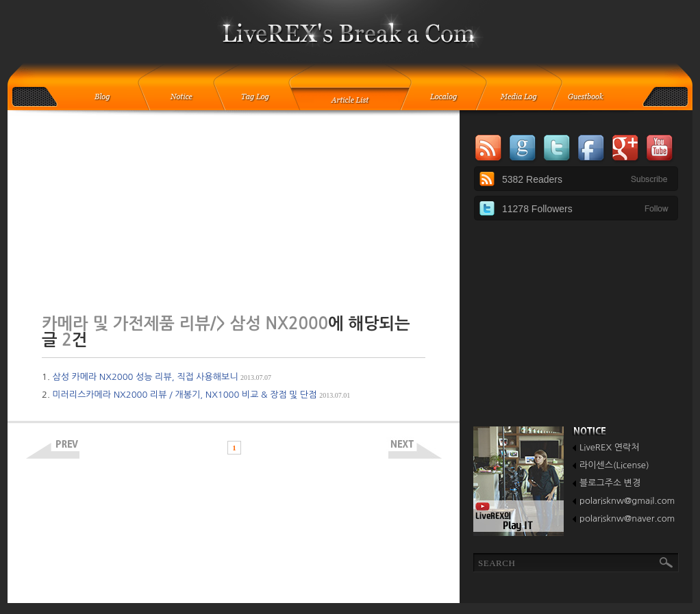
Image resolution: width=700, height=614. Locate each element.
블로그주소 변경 (610, 483)
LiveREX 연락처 (609, 447)
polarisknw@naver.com (627, 519)
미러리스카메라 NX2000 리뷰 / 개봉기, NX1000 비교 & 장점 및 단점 (201, 395)
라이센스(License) (614, 465)
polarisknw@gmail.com (627, 501)
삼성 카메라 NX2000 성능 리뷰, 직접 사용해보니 (162, 377)
